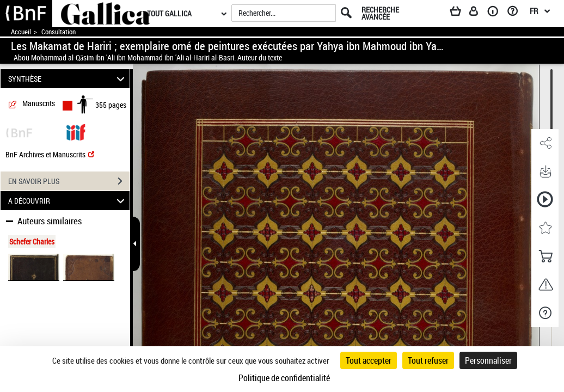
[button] (545, 143)
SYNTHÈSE (68, 79)
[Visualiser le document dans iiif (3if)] (76, 131)
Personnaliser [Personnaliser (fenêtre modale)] (488, 360)
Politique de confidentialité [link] (284, 378)
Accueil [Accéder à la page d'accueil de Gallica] (21, 32)
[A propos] (496, 13)
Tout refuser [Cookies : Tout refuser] (428, 360)
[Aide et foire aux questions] (516, 13)
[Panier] (461, 13)
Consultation (59, 32)
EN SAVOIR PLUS (69, 181)
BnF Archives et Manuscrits (50, 154)
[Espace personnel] (479, 13)
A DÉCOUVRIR (68, 201)
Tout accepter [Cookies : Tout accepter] (369, 360)
